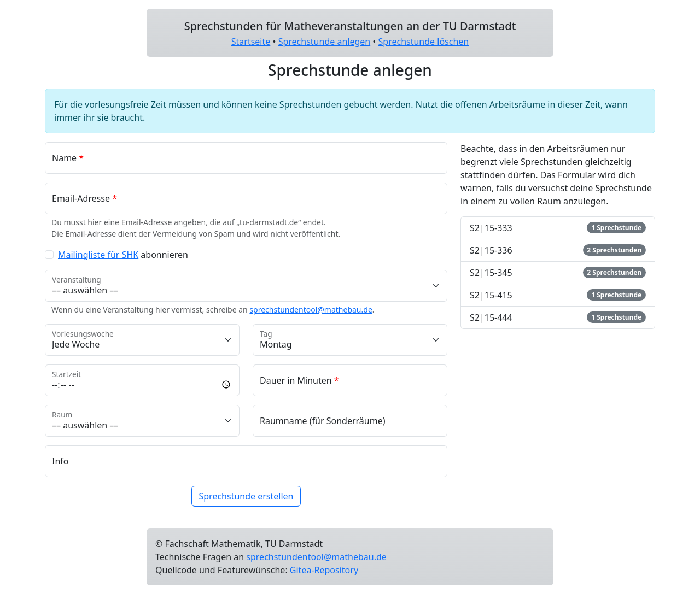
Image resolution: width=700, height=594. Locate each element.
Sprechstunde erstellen (246, 496)
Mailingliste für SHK (98, 255)
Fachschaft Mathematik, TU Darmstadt (244, 544)
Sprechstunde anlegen (325, 42)
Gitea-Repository (324, 570)
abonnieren (123, 255)
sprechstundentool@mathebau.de (311, 310)
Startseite (251, 42)
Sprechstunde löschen (424, 42)
